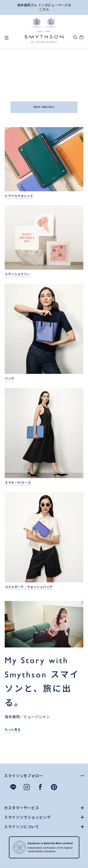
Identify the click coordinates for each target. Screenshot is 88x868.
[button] (75, 37)
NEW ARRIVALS (44, 107)
